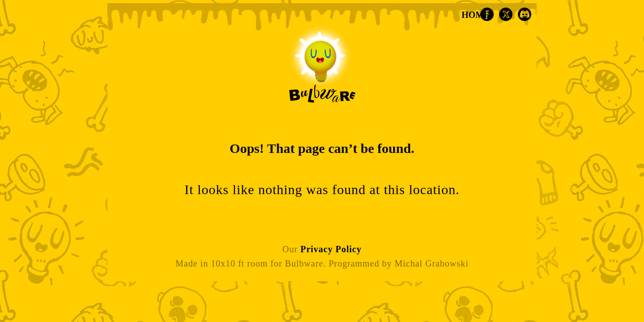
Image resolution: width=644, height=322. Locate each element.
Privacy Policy (331, 249)
